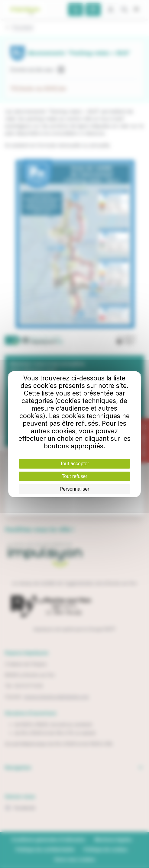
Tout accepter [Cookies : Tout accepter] (74, 464)
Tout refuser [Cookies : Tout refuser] (74, 476)
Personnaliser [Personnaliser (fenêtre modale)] (75, 489)
